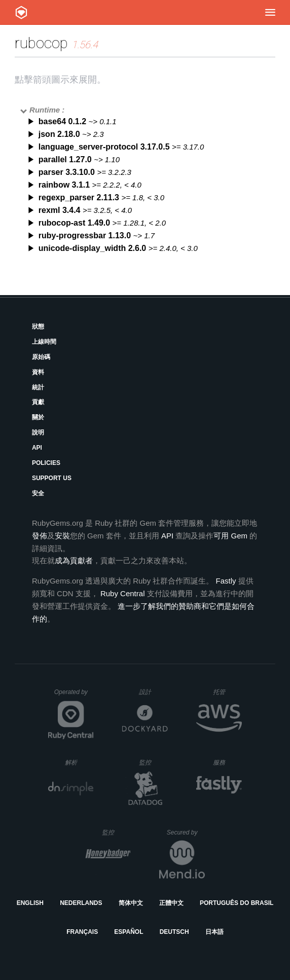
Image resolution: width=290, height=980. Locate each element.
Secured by (186, 832)
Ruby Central (123, 593)
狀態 (38, 326)
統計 (38, 387)
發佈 (40, 536)
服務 (227, 762)
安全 (38, 493)
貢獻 (38, 402)
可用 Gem (230, 536)
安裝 (62, 536)
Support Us (52, 478)
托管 (226, 692)
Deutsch (174, 932)
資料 (38, 372)
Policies (46, 463)
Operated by (74, 696)
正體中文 (171, 903)
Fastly (226, 581)
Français (82, 932)
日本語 (214, 932)
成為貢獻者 (74, 560)
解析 (79, 762)
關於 (38, 417)
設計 (153, 692)
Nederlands (81, 903)
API (37, 448)
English (30, 903)
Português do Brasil (237, 903)
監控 (153, 762)
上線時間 (44, 342)
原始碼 (41, 357)
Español (129, 932)
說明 (38, 432)
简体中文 (131, 903)
